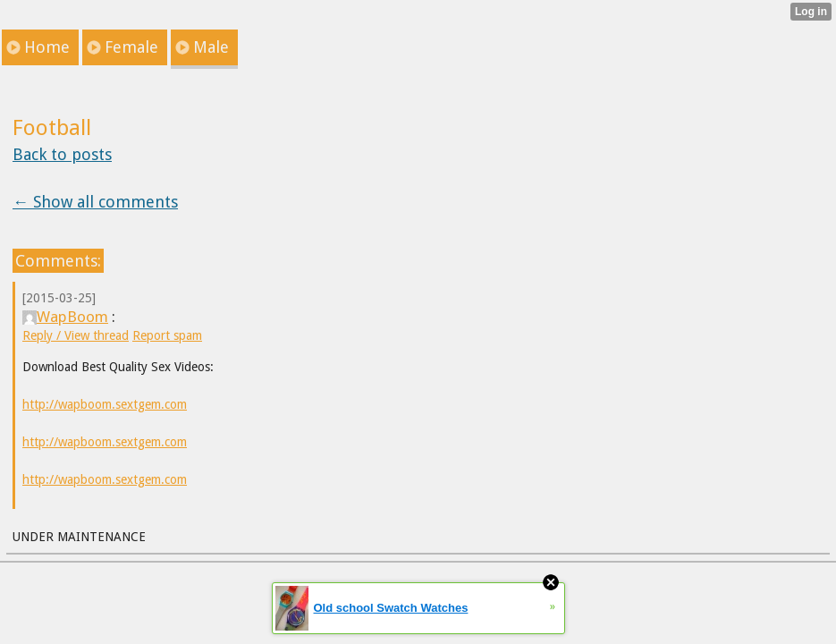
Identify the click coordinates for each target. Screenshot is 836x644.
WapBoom (65, 317)
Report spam (167, 335)
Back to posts (62, 154)
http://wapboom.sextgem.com (105, 404)
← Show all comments (95, 202)
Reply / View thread (76, 335)
